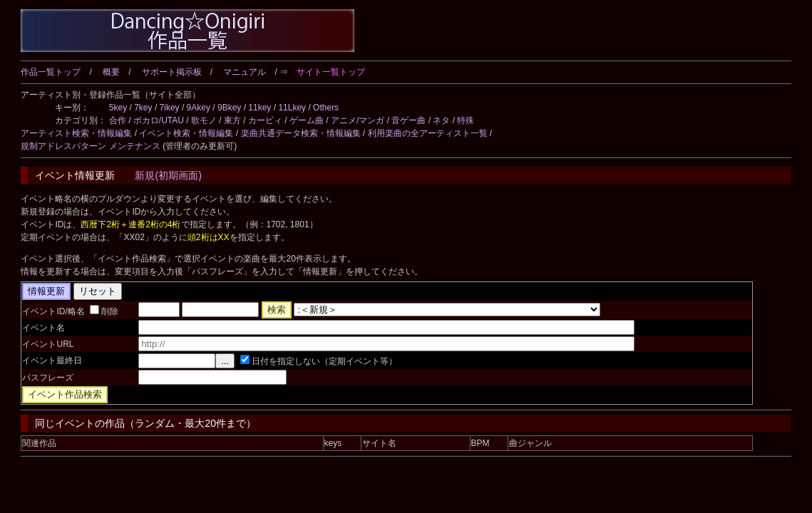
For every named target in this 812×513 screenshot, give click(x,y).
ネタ (441, 120)
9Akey (199, 108)
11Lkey (292, 108)
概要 (111, 72)
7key (143, 108)
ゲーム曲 (307, 120)
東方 (232, 120)
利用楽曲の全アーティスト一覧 (428, 133)
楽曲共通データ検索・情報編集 (301, 133)
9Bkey (229, 108)
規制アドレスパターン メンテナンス (90, 146)
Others (326, 108)
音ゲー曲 (408, 120)
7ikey (170, 108)
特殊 (466, 120)
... (225, 361)
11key (259, 108)
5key (118, 108)
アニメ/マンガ (358, 120)
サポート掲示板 (172, 72)
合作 (118, 120)
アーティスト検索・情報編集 (76, 133)
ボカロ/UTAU (159, 120)
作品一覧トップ (51, 72)
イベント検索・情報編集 (186, 133)
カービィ (265, 120)
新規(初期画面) (168, 175)
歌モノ (204, 120)
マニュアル (245, 72)
